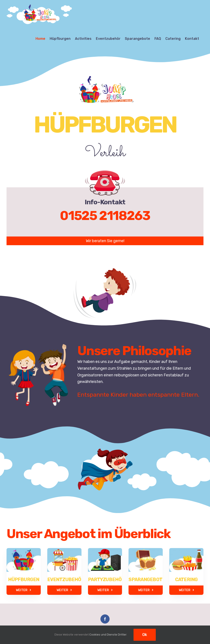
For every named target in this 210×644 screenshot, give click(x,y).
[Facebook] (105, 619)
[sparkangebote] (146, 554)
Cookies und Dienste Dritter (108, 635)
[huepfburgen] (21, 551)
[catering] (189, 551)
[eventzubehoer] (64, 554)
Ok (145, 635)
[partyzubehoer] (105, 548)
